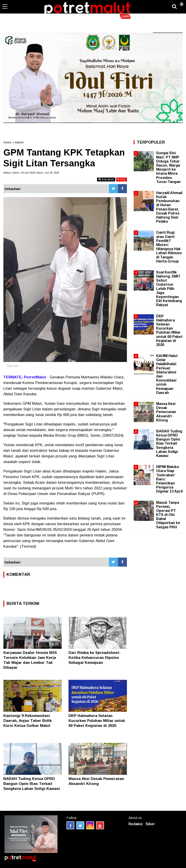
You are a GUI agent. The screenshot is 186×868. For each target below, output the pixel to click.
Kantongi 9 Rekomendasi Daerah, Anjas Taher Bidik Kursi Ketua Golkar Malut (28, 721)
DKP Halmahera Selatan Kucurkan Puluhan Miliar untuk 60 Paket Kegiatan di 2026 (97, 721)
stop (122, 179)
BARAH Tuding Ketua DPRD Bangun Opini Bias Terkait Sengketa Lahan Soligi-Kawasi (32, 784)
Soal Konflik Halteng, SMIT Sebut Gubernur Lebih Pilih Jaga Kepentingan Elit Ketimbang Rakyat (169, 289)
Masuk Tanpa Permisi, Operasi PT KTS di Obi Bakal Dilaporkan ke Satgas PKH (168, 515)
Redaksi (135, 824)
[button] (182, 2)
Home (7, 142)
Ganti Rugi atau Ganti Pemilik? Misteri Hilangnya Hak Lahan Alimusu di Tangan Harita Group (169, 247)
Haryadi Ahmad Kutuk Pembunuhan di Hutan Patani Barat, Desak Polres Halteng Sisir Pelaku (169, 207)
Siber (150, 824)
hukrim (19, 142)
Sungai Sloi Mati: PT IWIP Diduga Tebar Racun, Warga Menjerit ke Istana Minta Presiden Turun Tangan (168, 167)
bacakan (106, 179)
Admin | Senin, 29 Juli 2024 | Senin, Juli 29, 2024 (31, 173)
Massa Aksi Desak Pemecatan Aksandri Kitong (166, 412)
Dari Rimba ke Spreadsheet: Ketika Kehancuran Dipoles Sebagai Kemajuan (94, 658)
